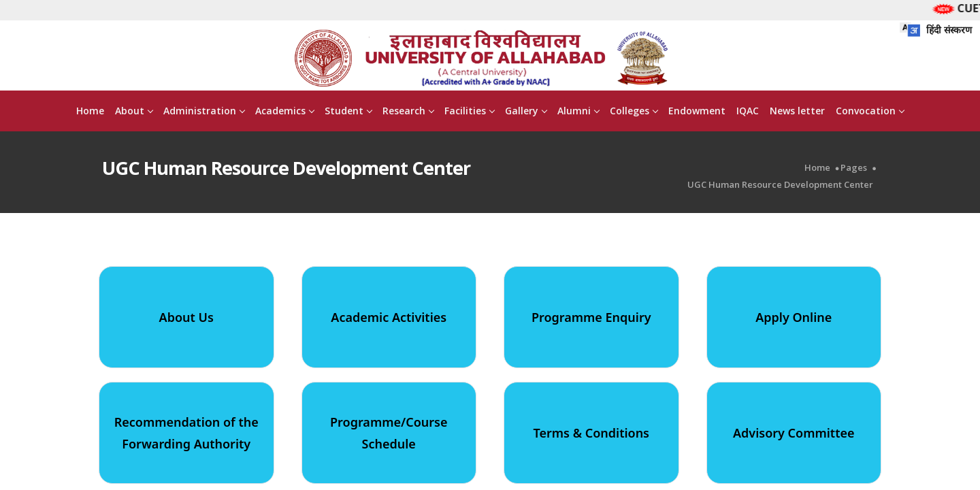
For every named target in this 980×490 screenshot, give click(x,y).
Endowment (697, 113)
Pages (854, 170)
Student (348, 113)
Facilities (469, 113)
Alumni (578, 113)
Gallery (526, 113)
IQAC (748, 113)
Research (408, 113)
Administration (204, 113)
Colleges (634, 113)
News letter (797, 113)
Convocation (870, 113)
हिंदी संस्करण (936, 30)
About (134, 113)
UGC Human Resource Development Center (780, 187)
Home (90, 113)
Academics (284, 113)
